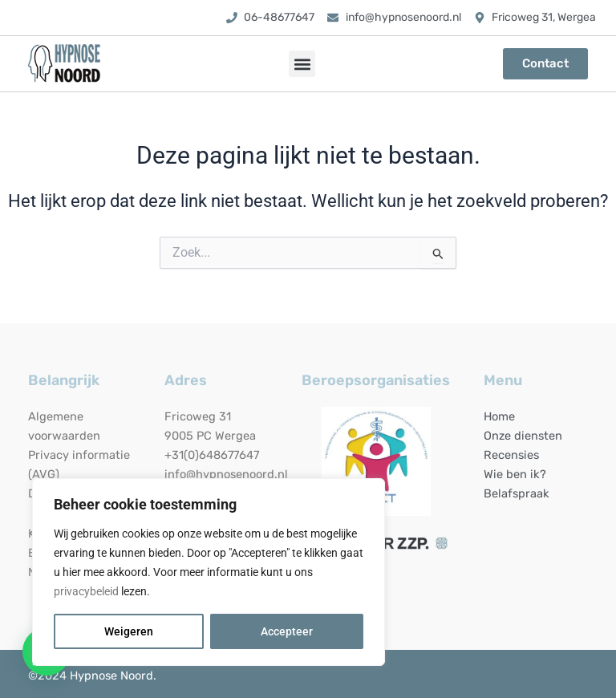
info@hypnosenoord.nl (226, 474)
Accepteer (287, 631)
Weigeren (129, 631)
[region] (209, 572)
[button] (302, 64)
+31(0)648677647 (212, 455)
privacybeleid (86, 591)
